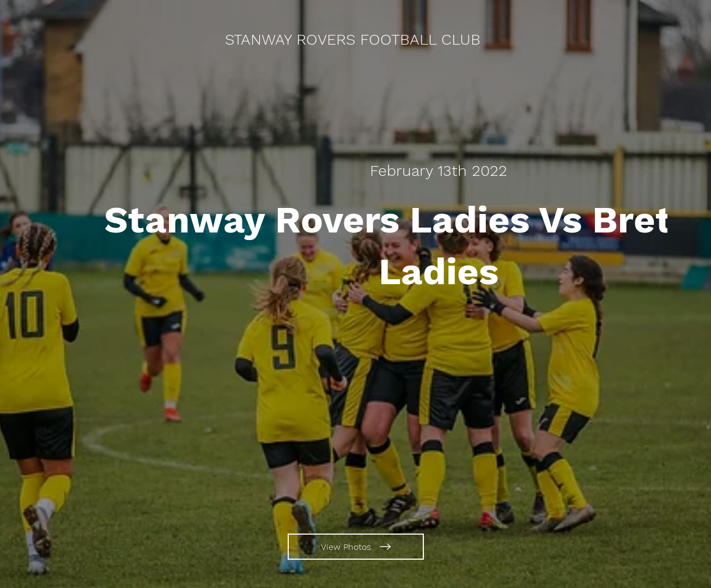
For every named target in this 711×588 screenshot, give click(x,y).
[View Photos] (356, 547)
